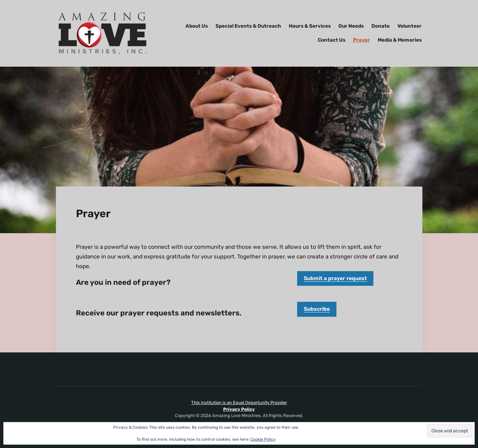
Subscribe (317, 309)
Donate (381, 26)
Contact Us (332, 40)
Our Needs (351, 26)
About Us (197, 26)
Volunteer (410, 26)
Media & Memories (400, 40)
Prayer (362, 40)
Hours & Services (310, 26)
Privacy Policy (239, 409)
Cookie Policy (263, 439)
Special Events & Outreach (248, 26)
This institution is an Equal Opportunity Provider (239, 403)
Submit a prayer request (335, 278)
